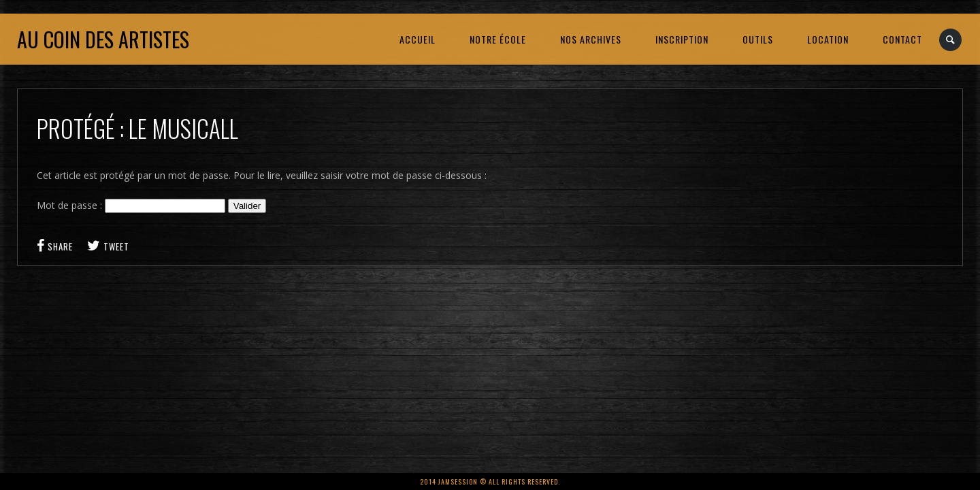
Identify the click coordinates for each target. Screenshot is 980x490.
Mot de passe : (131, 205)
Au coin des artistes (103, 39)
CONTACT (902, 39)
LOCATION (828, 39)
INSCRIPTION (682, 39)
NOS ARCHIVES (591, 39)
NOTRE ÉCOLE (498, 39)
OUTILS (758, 39)
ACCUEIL (418, 39)
